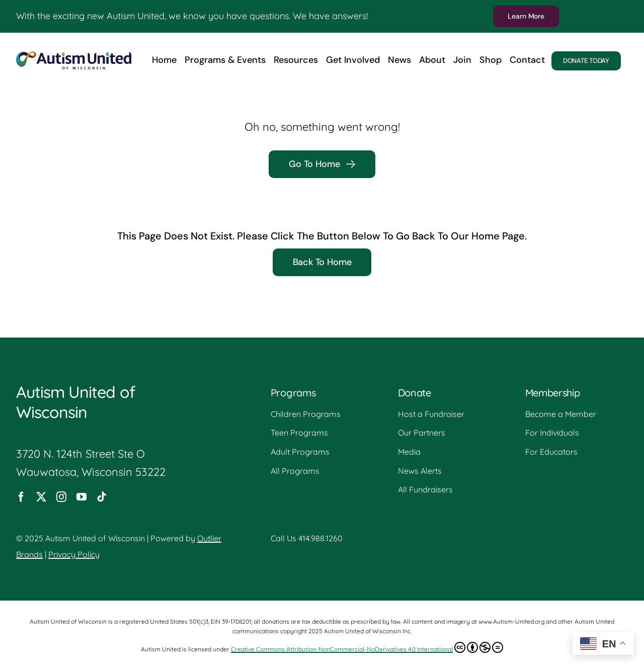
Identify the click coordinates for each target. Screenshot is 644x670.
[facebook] (21, 497)
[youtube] (82, 497)
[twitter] (41, 497)
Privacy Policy (74, 554)
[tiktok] (102, 497)
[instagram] (61, 497)
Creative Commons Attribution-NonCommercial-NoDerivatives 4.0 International (367, 647)
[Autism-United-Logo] (74, 57)
